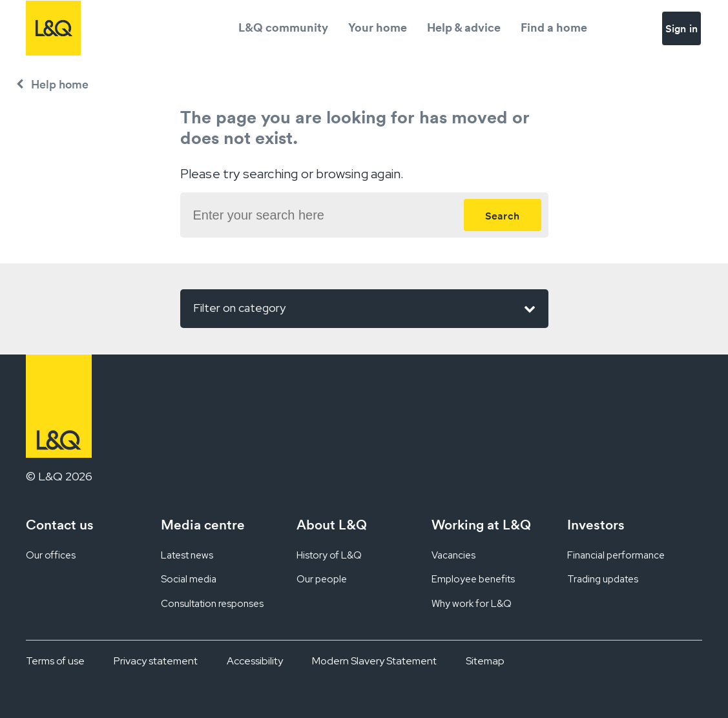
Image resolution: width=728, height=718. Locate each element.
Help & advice (464, 27)
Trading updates (603, 579)
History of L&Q (329, 555)
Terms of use (55, 661)
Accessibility (255, 661)
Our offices (51, 555)
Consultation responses (212, 604)
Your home (378, 27)
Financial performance (616, 555)
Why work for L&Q (472, 604)
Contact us (60, 525)
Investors (596, 525)
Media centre (203, 525)
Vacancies (453, 555)
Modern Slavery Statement (374, 661)
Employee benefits (473, 579)
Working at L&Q (481, 525)
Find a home (554, 27)
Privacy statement (156, 661)
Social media (189, 579)
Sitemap (485, 661)
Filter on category (364, 309)
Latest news (187, 555)
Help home (60, 84)
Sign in (681, 28)
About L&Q (332, 525)
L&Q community (283, 27)
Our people (322, 579)
